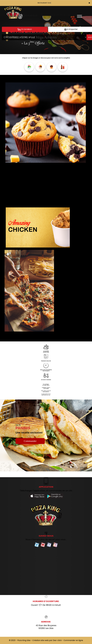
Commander (30, 441)
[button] (7, 33)
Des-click (57, 640)
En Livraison (25, 29)
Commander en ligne (73, 640)
